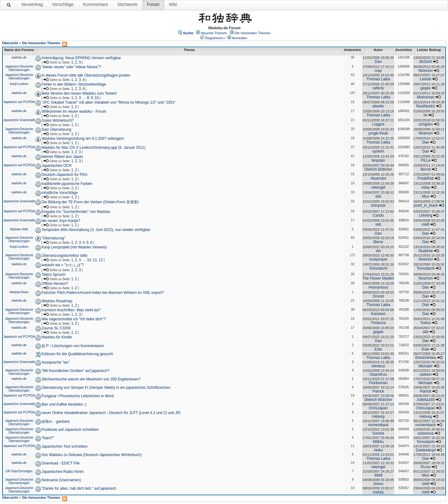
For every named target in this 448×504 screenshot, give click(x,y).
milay (426, 187)
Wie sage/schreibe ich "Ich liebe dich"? (73, 319)
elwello (378, 106)
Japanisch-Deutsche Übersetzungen (19, 68)
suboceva (425, 433)
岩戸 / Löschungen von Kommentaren (73, 346)
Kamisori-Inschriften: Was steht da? (71, 310)
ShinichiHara (426, 358)
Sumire (378, 433)
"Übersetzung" (53, 238)
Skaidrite (426, 251)
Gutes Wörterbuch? (58, 120)
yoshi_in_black (426, 205)
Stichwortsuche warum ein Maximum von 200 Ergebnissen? (91, 379)
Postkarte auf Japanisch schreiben (70, 430)
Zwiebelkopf (426, 450)
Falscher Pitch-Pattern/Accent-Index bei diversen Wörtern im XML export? (103, 293)
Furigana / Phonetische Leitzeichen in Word (77, 396)
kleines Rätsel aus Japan (62, 157)
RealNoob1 (426, 106)
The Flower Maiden (378, 278)
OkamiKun (378, 374)
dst (378, 251)
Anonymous (378, 287)
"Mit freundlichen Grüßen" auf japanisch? (75, 371)
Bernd (426, 169)
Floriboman (378, 383)
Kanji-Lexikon (19, 84)
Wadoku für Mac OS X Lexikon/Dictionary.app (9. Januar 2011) (93, 148)
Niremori (425, 71)
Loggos (378, 124)
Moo (425, 196)
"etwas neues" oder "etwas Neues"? (71, 67)
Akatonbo (378, 178)
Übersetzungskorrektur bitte (64, 256)
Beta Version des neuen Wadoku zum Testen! (79, 93)
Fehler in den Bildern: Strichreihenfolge (74, 84)
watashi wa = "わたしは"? (63, 265)
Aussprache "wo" (56, 362)
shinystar (378, 205)
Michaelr (425, 366)
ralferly (378, 88)
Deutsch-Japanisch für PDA (64, 175)
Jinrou (378, 484)
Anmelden (240, 38)
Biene (378, 242)
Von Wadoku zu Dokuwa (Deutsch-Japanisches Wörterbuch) (91, 455)
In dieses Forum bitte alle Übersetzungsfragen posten (86, 75)
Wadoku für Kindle (57, 337)
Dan (378, 62)
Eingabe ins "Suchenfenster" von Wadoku (76, 212)
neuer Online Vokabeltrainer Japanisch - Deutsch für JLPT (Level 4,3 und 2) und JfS (111, 413)
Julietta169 (426, 400)
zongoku (425, 124)
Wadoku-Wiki (19, 229)
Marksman (426, 97)
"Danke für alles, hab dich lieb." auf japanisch (79, 488)
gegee (425, 88)
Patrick (378, 391)
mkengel (378, 187)
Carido (378, 215)
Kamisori (378, 314)
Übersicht (10, 43)
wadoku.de (19, 57)
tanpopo (378, 160)
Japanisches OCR (56, 166)
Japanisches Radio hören (62, 472)
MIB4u (378, 442)
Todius (426, 323)
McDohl (426, 62)
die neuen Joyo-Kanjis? (61, 221)
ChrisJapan (378, 408)
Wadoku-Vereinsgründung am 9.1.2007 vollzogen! (83, 139)
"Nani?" (48, 438)
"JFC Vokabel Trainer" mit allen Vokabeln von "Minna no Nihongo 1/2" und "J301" (108, 102)
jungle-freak (378, 133)
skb (378, 196)
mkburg (378, 417)
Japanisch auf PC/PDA (19, 102)
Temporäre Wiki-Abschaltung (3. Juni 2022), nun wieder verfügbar (96, 230)
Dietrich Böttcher (378, 169)
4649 (378, 475)
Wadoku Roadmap (57, 301)
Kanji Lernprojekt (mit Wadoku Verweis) (74, 247)
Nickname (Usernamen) (61, 480)
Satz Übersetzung (56, 130)
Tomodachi (378, 268)
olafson (426, 374)
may (378, 71)
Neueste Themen (214, 33)
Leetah (426, 79)
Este (378, 349)
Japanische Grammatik (19, 120)
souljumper (378, 259)
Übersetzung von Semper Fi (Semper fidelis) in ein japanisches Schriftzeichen (106, 388)
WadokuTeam (19, 292)
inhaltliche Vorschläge (59, 193)
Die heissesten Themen (252, 33)
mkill (426, 224)
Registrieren (214, 38)
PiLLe (426, 160)
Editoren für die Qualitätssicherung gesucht (77, 354)
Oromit (378, 296)
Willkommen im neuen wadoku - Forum (74, 111)
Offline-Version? (55, 284)
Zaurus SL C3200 (56, 328)
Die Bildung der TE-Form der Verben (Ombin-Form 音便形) (90, 202)
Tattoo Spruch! (53, 275)
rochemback (378, 425)
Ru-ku (426, 467)
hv (426, 115)
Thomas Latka (378, 79)
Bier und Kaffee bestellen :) (64, 404)
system (378, 151)
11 (95, 260)
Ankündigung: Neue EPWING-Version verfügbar (81, 58)
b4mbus (378, 366)
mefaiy (378, 492)
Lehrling (426, 215)
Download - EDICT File (60, 463)
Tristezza (378, 323)
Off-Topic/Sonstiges (19, 471)
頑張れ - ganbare (56, 422)
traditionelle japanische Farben (67, 184)
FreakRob (426, 178)
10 (97, 98)
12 (101, 260)
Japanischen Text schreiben (64, 446)
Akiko (378, 450)
